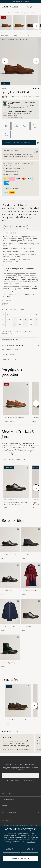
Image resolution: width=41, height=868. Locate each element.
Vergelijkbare (12, 372)
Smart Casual (22, 227)
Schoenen (5, 39)
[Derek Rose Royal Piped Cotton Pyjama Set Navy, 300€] (10, 615)
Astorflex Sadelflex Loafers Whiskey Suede (19, 33)
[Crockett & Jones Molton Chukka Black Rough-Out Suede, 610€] (31, 543)
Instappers (14, 39)
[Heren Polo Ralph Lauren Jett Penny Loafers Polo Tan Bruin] (6, 23)
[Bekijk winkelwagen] (34, 7)
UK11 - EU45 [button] (6, 134)
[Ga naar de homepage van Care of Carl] (10, 7)
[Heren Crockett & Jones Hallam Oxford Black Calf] (10, 539)
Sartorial (9, 227)
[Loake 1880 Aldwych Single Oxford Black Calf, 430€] (31, 615)
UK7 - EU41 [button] (6, 126)
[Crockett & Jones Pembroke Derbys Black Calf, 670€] (10, 579)
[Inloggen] (28, 7)
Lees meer (31, 842)
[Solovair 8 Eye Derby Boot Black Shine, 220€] (10, 651)
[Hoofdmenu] (38, 7)
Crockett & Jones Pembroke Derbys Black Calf (9, 591)
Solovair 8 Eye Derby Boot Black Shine (10, 663)
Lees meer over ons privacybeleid (20, 781)
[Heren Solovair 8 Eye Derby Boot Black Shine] (10, 647)
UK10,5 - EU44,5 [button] (35, 126)
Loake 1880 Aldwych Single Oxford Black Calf (30, 627)
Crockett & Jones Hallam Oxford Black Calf (9, 555)
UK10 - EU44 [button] (25, 126)
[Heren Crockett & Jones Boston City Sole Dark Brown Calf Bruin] (32, 23)
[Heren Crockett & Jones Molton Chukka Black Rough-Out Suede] (31, 539)
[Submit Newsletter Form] (36, 776)
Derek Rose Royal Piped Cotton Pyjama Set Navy (9, 627)
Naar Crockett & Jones (14, 459)
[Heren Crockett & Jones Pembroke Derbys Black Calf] (10, 575)
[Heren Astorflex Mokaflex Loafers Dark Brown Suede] (18, 701)
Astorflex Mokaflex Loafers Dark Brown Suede (17, 720)
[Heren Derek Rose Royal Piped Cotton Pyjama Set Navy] (10, 611)
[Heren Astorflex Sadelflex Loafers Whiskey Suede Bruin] (19, 23)
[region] (20, 743)
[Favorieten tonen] (31, 7)
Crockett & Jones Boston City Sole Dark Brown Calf (31, 33)
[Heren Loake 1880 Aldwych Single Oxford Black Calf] (31, 611)
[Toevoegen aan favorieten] (26, 385)
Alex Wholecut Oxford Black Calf (15, 503)
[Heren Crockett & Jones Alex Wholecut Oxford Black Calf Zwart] (16, 482)
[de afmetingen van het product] (20, 321)
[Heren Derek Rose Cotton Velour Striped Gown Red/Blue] (31, 575)
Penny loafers (25, 39)
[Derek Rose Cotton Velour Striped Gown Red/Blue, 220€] (31, 579)
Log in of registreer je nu (15, 117)
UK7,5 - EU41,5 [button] (16, 126)
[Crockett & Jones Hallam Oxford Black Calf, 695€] (10, 543)
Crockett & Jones (9, 89)
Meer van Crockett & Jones (18, 434)
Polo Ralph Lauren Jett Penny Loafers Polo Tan (6, 33)
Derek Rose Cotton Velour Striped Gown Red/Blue (31, 591)
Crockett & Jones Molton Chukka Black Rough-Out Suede (31, 555)
